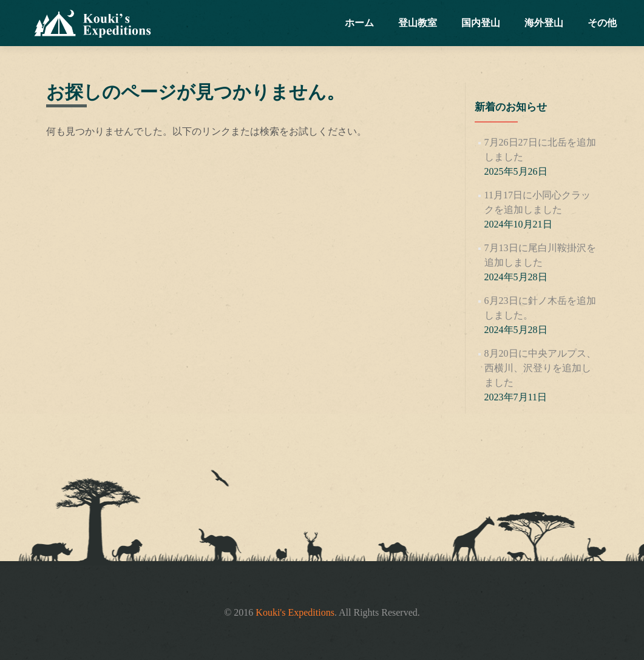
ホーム (359, 23)
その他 (602, 23)
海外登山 (544, 23)
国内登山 (481, 23)
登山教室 (418, 23)
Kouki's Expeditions (295, 612)
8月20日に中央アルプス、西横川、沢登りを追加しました (540, 368)
